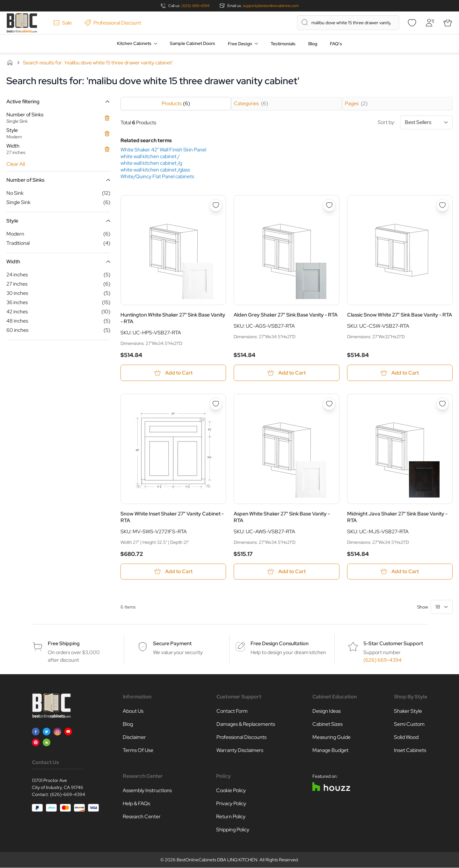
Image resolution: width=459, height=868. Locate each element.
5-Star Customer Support (393, 644)
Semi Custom (409, 724)
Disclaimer (134, 737)
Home (10, 62)
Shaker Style (408, 711)
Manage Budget (330, 751)
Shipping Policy (233, 830)
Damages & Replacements (246, 724)
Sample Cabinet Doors (193, 43)
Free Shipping (64, 644)
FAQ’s (336, 44)
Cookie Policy (231, 791)
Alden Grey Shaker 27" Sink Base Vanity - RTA (286, 315)
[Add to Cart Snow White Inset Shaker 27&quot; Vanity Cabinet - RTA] (173, 572)
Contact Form (232, 711)
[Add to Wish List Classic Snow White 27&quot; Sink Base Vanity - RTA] (442, 205)
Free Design (240, 44)
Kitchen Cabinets (134, 43)
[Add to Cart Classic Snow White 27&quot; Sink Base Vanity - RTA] (400, 373)
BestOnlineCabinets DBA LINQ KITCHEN (217, 860)
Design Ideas (327, 711)
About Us (133, 711)
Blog (313, 44)
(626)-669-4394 (68, 795)
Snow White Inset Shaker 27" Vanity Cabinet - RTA (172, 517)
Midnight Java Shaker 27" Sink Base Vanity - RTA (397, 517)
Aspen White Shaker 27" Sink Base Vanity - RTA (282, 517)
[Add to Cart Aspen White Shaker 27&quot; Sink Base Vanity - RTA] (286, 572)
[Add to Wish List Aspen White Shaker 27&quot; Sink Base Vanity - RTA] (329, 404)
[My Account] (430, 23)
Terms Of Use (138, 751)
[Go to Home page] (22, 23)
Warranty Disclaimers (240, 751)
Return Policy (231, 817)
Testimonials (283, 44)
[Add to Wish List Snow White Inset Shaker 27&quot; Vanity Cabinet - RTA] (216, 404)
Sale (62, 23)
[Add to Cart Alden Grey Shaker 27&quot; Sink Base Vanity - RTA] (286, 373)
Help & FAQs (136, 804)
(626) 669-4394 (195, 6)
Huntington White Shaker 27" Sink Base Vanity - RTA (173, 318)
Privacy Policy (231, 804)
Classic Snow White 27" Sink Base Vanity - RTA (400, 315)
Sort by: (415, 122)
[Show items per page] (442, 607)
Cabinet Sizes (328, 724)
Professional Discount (113, 23)
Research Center (142, 817)
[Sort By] (426, 122)
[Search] (305, 22)
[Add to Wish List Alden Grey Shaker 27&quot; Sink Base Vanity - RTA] (329, 205)
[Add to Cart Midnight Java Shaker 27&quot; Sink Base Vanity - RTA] (400, 572)
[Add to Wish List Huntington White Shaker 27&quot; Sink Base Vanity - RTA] (216, 205)
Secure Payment (172, 644)
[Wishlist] (412, 23)
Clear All (16, 164)
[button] (58, 102)
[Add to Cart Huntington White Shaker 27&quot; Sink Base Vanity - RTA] (173, 373)
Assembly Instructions (147, 791)
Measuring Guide (331, 737)
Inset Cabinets (410, 751)
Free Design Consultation (280, 644)
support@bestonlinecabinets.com (271, 6)
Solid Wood (406, 737)
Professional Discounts (241, 737)
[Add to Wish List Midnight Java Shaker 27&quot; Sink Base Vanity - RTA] (442, 404)
